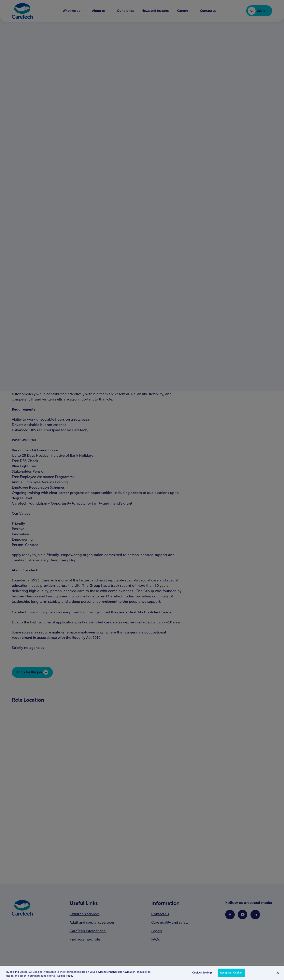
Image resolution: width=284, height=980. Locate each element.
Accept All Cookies (231, 973)
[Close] (278, 973)
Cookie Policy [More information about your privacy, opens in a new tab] (65, 976)
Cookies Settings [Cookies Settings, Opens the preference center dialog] (202, 973)
